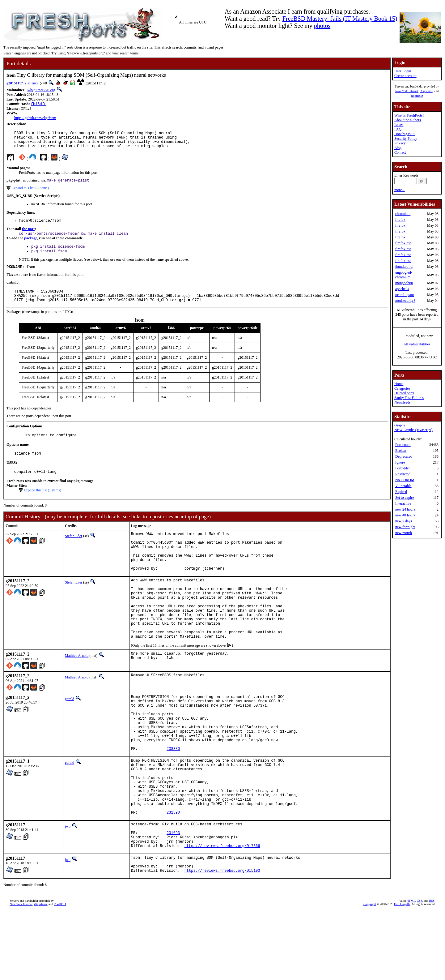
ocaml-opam (405, 295)
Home (399, 384)
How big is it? (405, 134)
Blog (398, 148)
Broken (401, 451)
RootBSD (417, 96)
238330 (173, 796)
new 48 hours (405, 515)
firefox (400, 220)
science (33, 83)
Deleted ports (404, 393)
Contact (400, 152)
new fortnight (405, 527)
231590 (173, 872)
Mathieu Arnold (77, 691)
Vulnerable (403, 486)
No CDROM (405, 480)
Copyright (370, 973)
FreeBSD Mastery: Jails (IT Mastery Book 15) (340, 19)
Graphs (400, 425)
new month (404, 533)
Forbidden (403, 468)
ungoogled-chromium (404, 275)
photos (322, 26)
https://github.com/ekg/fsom (35, 118)
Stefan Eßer (74, 550)
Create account (405, 76)
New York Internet (407, 91)
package (31, 245)
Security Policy (406, 139)
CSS (420, 970)
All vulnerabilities (417, 344)
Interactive (403, 503)
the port (28, 235)
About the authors (408, 120)
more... (400, 190)
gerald (70, 734)
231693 (173, 895)
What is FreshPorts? (409, 115)
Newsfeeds (403, 402)
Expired (401, 492)
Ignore (400, 462)
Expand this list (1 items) (42, 504)
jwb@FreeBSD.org (41, 90)
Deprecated (404, 456)
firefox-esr (403, 243)
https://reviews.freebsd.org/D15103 (222, 939)
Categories (402, 388)
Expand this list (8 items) (30, 193)
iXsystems (426, 91)
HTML (411, 970)
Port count (403, 445)
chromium (403, 214)
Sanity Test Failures (409, 398)
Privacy (400, 143)
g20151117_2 (17, 83)
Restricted (403, 474)
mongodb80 (404, 283)
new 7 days (404, 521)
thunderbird (404, 267)
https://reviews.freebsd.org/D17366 (222, 911)
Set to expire (405, 498)
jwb (68, 886)
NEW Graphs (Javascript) (413, 430)
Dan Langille (402, 973)
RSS (432, 970)
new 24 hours (405, 509)
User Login (403, 71)
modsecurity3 (405, 301)
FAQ (398, 129)
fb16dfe (39, 104)
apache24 (402, 289)
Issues (399, 125)
